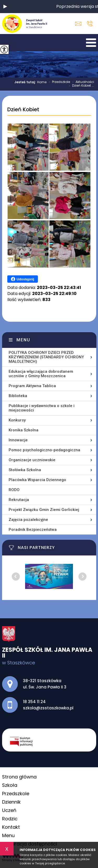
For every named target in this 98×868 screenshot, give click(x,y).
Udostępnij (23, 279)
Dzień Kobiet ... (80, 86)
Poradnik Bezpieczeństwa (33, 530)
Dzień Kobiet (23, 110)
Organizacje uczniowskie (32, 460)
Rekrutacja (19, 500)
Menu (23, 340)
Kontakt (11, 827)
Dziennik (11, 802)
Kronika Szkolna (24, 430)
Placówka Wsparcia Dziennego (37, 480)
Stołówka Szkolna (25, 470)
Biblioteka (18, 396)
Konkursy (17, 420)
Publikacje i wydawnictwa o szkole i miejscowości (42, 408)
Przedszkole (58, 82)
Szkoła (10, 785)
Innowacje (18, 440)
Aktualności (82, 82)
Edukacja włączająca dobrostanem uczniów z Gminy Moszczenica (41, 374)
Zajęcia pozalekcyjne (28, 520)
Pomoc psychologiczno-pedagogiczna (44, 450)
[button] (5, 7)
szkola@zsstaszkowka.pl (78, 24)
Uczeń (9, 810)
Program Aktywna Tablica (32, 386)
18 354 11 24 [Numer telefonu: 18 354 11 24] (34, 702)
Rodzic (10, 819)
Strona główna (19, 777)
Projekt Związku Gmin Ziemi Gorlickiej (44, 510)
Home (42, 82)
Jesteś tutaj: (26, 82)
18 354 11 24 (90, 24)
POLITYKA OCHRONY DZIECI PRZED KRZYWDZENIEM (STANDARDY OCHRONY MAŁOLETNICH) (46, 357)
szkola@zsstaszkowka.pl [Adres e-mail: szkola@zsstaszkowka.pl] (48, 708)
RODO (14, 490)
